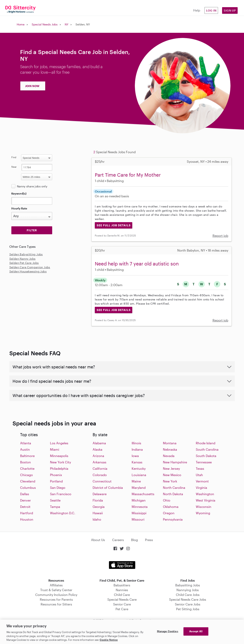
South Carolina (207, 449)
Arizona (98, 456)
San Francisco (61, 494)
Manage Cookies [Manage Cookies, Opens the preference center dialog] (168, 631)
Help (197, 10)
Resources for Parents (56, 599)
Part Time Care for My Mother (128, 175)
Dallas (25, 494)
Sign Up (230, 10)
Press (149, 540)
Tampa (55, 507)
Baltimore (27, 456)
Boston (25, 462)
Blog (134, 540)
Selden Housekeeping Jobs (28, 271)
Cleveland (28, 481)
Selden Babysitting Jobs (26, 254)
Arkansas (99, 462)
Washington (205, 494)
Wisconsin (204, 507)
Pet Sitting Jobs (188, 609)
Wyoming (203, 513)
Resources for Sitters (56, 604)
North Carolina (174, 488)
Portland (56, 481)
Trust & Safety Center (56, 590)
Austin (25, 449)
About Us (98, 540)
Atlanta (26, 443)
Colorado (100, 475)
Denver (25, 500)
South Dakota (206, 456)
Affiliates (56, 585)
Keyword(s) (19, 193)
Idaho (97, 519)
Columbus (28, 488)
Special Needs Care (122, 599)
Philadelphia (59, 468)
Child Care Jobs (188, 595)
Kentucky (139, 468)
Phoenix (56, 475)
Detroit (25, 507)
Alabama (99, 443)
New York (170, 481)
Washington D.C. (63, 513)
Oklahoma (171, 507)
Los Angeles (59, 443)
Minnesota (140, 507)
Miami (55, 449)
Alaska (98, 449)
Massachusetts (143, 494)
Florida (98, 500)
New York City (60, 462)
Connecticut (102, 481)
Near (14, 167)
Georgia (99, 507)
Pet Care (122, 609)
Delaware (100, 494)
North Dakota (173, 494)
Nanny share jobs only (32, 186)
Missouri (138, 519)
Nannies (122, 590)
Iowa (135, 456)
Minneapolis (59, 456)
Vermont (202, 481)
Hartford (27, 513)
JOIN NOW (32, 86)
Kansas (137, 462)
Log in (211, 10)
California (100, 468)
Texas (200, 468)
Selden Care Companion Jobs (30, 267)
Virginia (201, 488)
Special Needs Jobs (45, 24)
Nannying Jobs (188, 590)
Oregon (169, 513)
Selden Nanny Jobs (23, 259)
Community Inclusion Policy (56, 595)
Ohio (167, 500)
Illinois (136, 443)
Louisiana (139, 475)
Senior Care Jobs (188, 604)
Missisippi (139, 513)
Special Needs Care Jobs (188, 599)
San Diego (58, 488)
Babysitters (122, 585)
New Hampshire (175, 462)
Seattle (55, 500)
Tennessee (204, 462)
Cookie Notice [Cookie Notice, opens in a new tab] (109, 640)
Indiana (137, 449)
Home (21, 24)
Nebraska (170, 449)
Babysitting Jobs (188, 585)
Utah (199, 475)
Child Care (122, 595)
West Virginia (206, 500)
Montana (170, 443)
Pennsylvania (173, 519)
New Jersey (171, 468)
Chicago (26, 475)
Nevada (169, 456)
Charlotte (27, 468)
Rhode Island (206, 443)
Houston (27, 519)
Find (14, 157)
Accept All (196, 631)
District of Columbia (108, 488)
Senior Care (122, 604)
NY (67, 24)
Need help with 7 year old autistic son (137, 264)
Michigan (139, 500)
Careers (118, 540)
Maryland (139, 488)
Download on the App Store (122, 565)
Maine (136, 481)
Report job (220, 236)
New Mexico (172, 475)
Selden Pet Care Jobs (24, 263)
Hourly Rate (19, 208)
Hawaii (98, 513)
